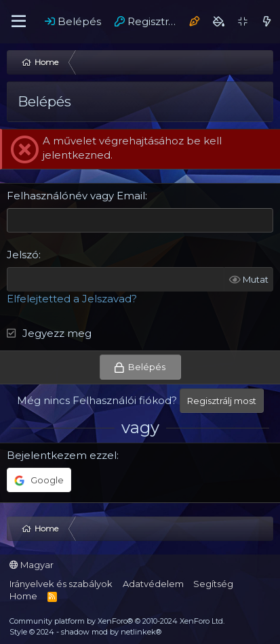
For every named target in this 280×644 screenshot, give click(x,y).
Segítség (213, 584)
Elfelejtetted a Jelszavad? (72, 299)
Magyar (32, 565)
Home (23, 596)
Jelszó (23, 255)
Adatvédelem (153, 584)
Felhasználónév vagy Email (76, 196)
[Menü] (19, 22)
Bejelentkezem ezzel (62, 455)
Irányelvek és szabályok (61, 584)
